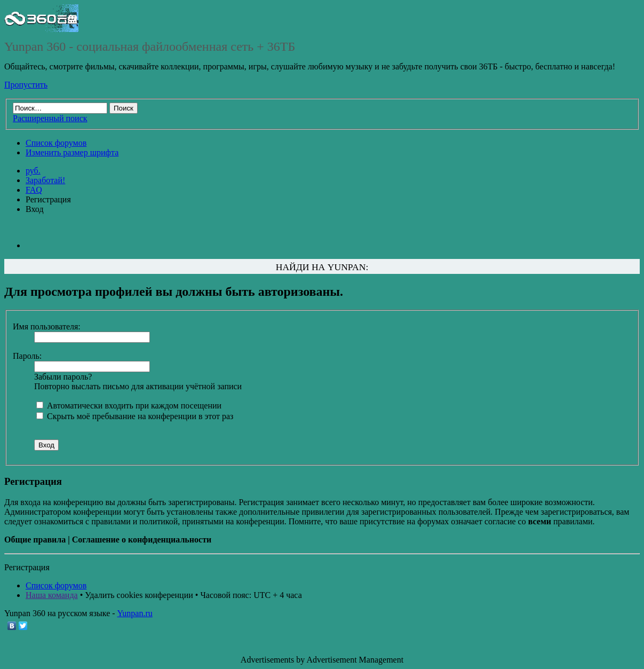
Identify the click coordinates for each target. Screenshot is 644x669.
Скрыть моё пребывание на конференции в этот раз (135, 416)
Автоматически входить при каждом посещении (129, 406)
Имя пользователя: (47, 326)
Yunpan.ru (135, 613)
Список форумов (56, 143)
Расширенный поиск (50, 118)
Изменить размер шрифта (72, 152)
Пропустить (26, 85)
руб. (33, 171)
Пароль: (27, 356)
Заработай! (45, 180)
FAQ (34, 190)
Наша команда (52, 595)
